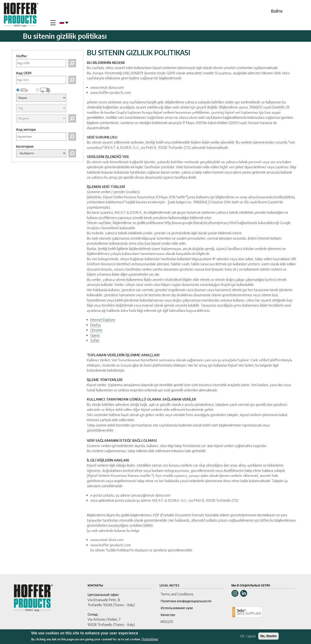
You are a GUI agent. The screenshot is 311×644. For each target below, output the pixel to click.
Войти (277, 11)
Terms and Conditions (177, 594)
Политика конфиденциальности (186, 601)
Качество (168, 615)
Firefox (96, 325)
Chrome (96, 330)
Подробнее (150, 639)
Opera (95, 335)
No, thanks (269, 636)
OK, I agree (248, 636)
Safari (95, 340)
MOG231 (167, 622)
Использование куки (177, 608)
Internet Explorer (103, 320)
